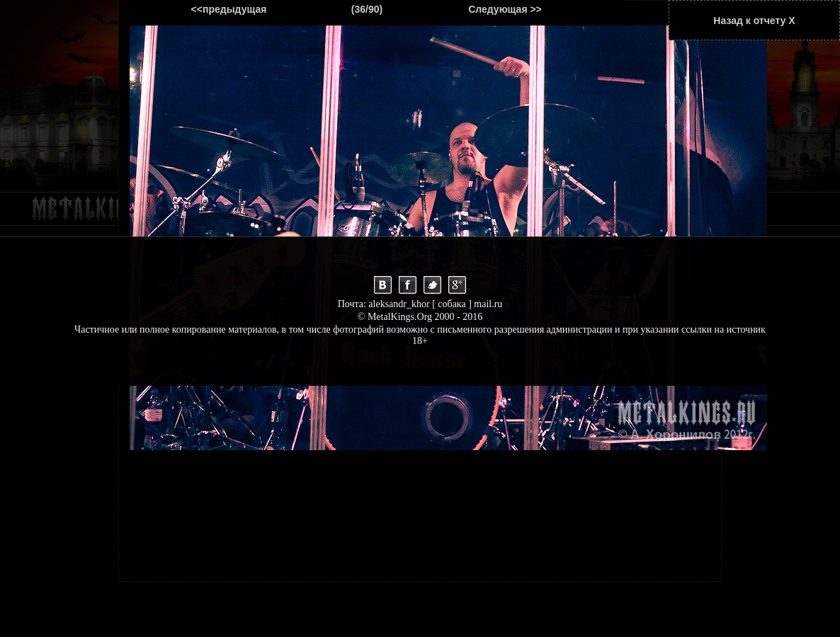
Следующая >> (505, 9)
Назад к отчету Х (754, 21)
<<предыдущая (229, 9)
